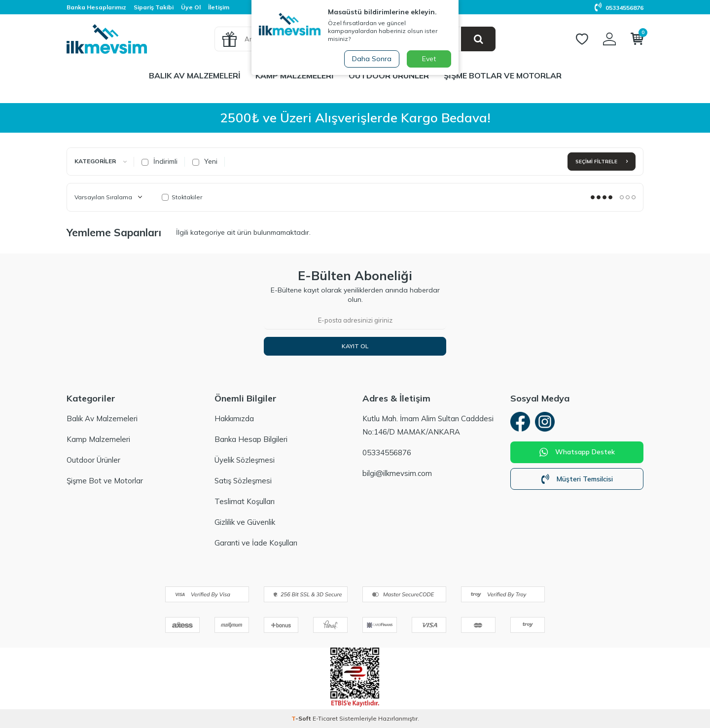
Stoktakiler (182, 197)
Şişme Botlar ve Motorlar (503, 75)
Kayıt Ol (355, 346)
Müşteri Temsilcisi (577, 479)
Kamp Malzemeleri (295, 75)
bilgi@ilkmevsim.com (397, 473)
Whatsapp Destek (577, 452)
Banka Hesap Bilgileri (251, 439)
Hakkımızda (234, 419)
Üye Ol (191, 7)
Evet (429, 59)
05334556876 (619, 8)
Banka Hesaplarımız (96, 7)
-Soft (302, 718)
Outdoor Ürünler (389, 75)
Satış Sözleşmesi (243, 481)
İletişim (219, 7)
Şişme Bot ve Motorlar (105, 481)
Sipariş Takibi (154, 7)
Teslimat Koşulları (245, 501)
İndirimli (160, 161)
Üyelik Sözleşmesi (245, 460)
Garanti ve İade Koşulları (256, 543)
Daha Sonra (372, 59)
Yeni (205, 161)
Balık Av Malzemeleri (195, 75)
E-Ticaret (325, 718)
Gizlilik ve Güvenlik (245, 522)
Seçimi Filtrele (602, 162)
